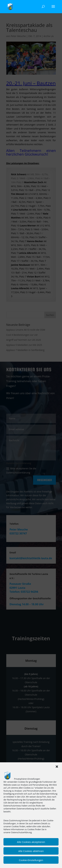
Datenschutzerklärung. (22, 832)
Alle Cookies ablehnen (31, 851)
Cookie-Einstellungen (31, 860)
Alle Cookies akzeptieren (31, 842)
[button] (57, 767)
